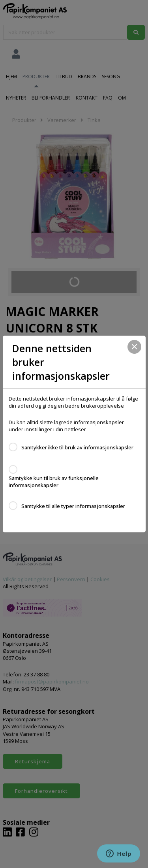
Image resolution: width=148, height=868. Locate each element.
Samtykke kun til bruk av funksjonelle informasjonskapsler (54, 482)
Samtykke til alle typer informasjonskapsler (73, 506)
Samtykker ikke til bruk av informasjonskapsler (77, 447)
